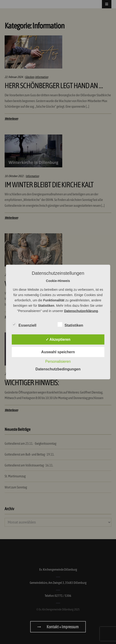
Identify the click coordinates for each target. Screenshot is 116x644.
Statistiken (70, 325)
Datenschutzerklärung (81, 311)
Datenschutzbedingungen (58, 369)
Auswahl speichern (58, 352)
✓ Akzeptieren (58, 339)
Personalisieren (58, 361)
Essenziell (24, 325)
